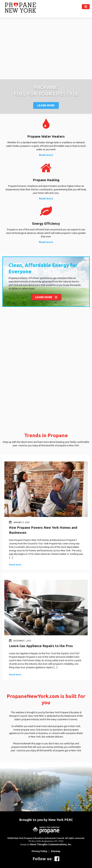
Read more (46, 155)
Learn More (46, 105)
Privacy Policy (39, 851)
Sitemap (56, 851)
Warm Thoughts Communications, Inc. (51, 844)
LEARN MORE (46, 297)
